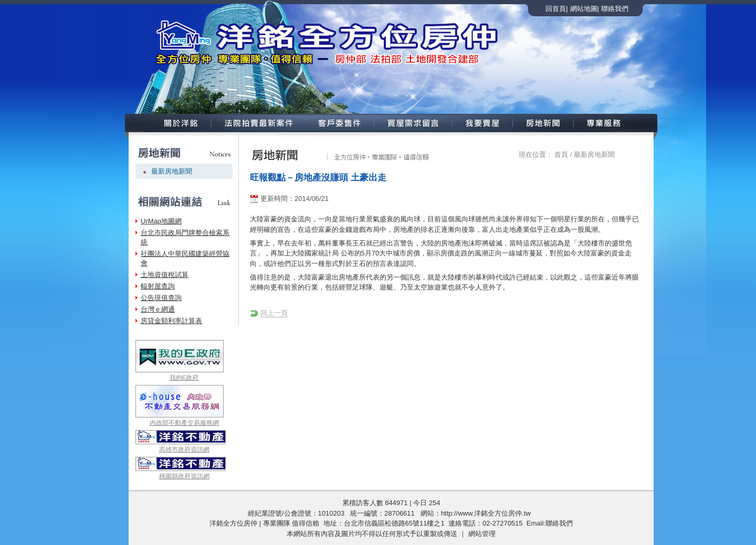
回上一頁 (274, 313)
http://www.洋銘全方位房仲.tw (486, 513)
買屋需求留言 (413, 123)
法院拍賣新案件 (258, 123)
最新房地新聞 (172, 171)
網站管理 (482, 534)
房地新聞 (543, 123)
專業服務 (615, 123)
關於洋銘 (167, 123)
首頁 (561, 154)
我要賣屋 (483, 123)
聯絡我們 (615, 9)
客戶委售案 (340, 123)
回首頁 (556, 9)
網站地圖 (584, 9)
